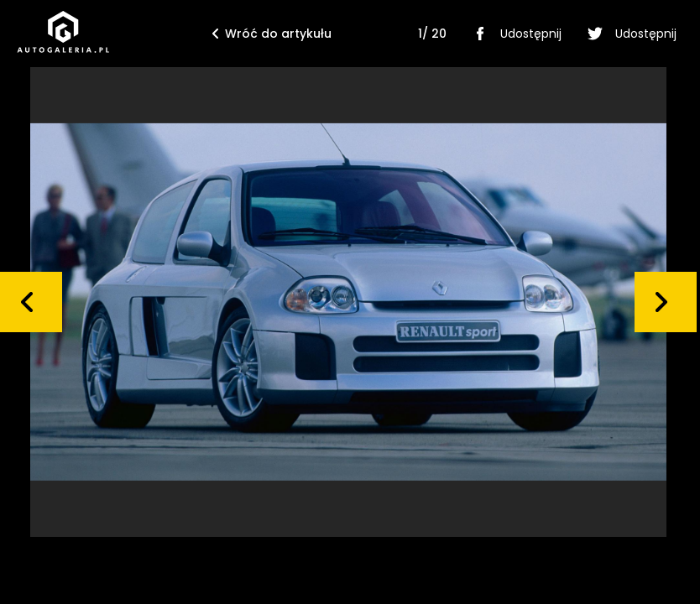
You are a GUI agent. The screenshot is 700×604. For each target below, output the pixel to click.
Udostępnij (514, 34)
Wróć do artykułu (272, 34)
